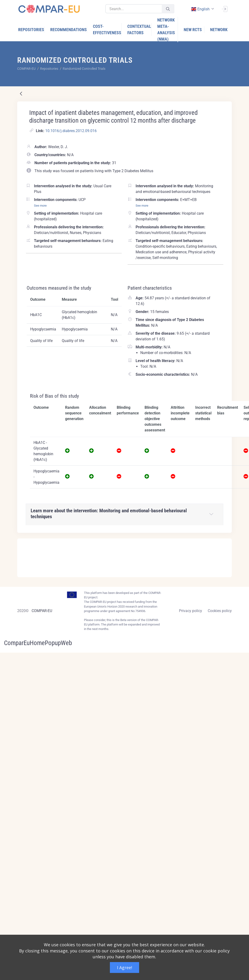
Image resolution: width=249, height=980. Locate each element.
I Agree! (124, 967)
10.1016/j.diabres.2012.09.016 (71, 131)
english (200, 9)
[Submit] (168, 9)
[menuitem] (31, 30)
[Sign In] (224, 8)
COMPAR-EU (42, 611)
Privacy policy (191, 611)
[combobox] (202, 9)
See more (40, 206)
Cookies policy (220, 611)
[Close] (225, 542)
